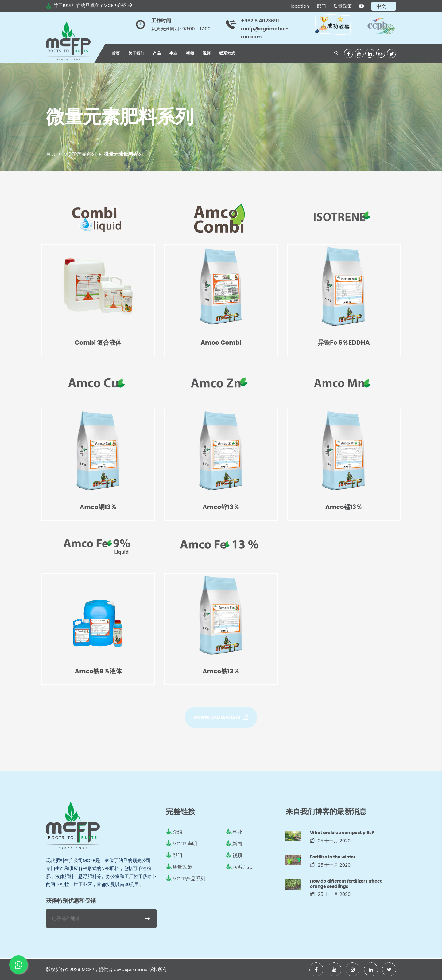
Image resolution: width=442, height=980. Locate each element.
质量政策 (343, 6)
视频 (190, 53)
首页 (116, 53)
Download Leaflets (221, 717)
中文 (382, 6)
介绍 (125, 5)
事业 (173, 53)
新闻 (237, 844)
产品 (157, 53)
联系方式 (227, 53)
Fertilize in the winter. (333, 857)
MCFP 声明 (185, 844)
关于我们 (136, 53)
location (300, 6)
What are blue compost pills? (342, 833)
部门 (321, 6)
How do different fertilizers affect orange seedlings (346, 884)
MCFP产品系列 (80, 154)
